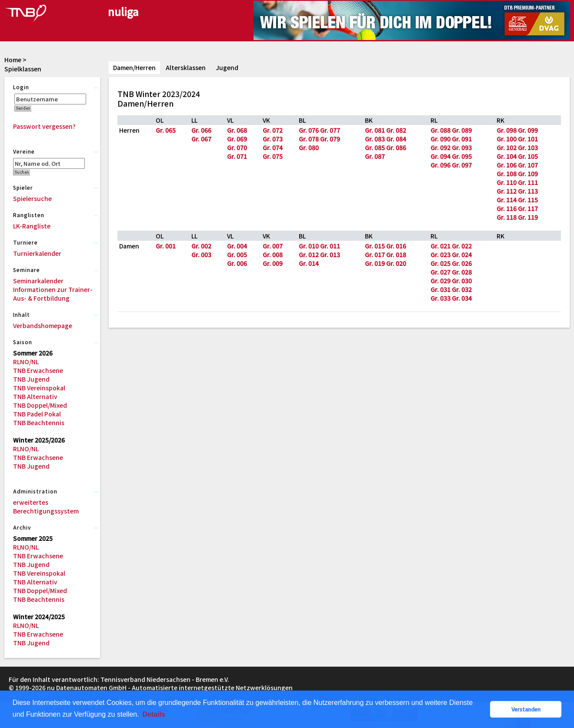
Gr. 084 (396, 139)
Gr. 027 (441, 272)
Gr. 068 (237, 130)
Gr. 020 (396, 263)
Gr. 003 (201, 255)
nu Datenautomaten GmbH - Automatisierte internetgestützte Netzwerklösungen (170, 688)
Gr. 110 (507, 182)
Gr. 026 (462, 263)
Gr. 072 (273, 130)
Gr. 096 (441, 165)
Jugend (227, 67)
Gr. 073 (273, 139)
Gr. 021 (441, 246)
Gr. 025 (441, 263)
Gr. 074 (273, 148)
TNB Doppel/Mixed (40, 405)
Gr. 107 (528, 165)
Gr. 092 (441, 148)
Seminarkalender (38, 281)
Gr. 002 (201, 246)
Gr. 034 (462, 298)
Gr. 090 (441, 139)
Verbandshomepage (43, 325)
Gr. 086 (396, 148)
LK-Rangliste (32, 226)
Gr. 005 (237, 255)
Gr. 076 (309, 130)
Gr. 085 (375, 148)
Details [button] (154, 714)
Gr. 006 (237, 263)
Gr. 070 (237, 148)
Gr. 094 (441, 156)
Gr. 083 (375, 139)
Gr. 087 (375, 156)
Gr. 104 (507, 156)
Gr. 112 (507, 191)
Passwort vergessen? (44, 126)
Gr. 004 (237, 246)
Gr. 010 (309, 246)
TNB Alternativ (35, 396)
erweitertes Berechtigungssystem (46, 507)
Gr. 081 (375, 130)
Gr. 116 (507, 208)
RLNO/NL (26, 362)
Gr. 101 (528, 139)
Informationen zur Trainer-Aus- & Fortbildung (53, 294)
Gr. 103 (528, 148)
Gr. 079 (330, 139)
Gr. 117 (528, 208)
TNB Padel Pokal (37, 414)
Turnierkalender (37, 253)
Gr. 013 (330, 255)
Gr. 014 (309, 263)
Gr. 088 (441, 130)
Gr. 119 (528, 217)
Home (13, 60)
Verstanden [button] (526, 709)
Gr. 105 (528, 156)
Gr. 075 (273, 156)
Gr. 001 (166, 246)
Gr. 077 (330, 130)
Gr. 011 (330, 246)
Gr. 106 (507, 165)
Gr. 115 (528, 200)
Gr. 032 (462, 289)
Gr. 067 (201, 139)
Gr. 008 (273, 255)
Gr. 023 (441, 255)
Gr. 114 (507, 200)
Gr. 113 (528, 191)
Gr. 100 (507, 139)
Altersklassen (186, 67)
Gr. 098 (507, 130)
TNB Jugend (31, 379)
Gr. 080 (309, 148)
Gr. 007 (273, 246)
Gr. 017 (375, 255)
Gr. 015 (375, 246)
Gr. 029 (441, 281)
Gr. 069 (237, 139)
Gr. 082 (396, 130)
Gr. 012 (309, 255)
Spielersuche (32, 198)
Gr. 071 (237, 156)
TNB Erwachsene (38, 370)
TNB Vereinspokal (39, 388)
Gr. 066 (201, 130)
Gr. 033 (441, 298)
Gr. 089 (462, 130)
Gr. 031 (441, 289)
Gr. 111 (528, 182)
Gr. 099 (528, 130)
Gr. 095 (462, 156)
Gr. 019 (375, 263)
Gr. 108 (507, 174)
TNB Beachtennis (39, 423)
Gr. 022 (462, 246)
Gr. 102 (507, 148)
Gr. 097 (462, 165)
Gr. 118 (507, 217)
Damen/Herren (134, 67)
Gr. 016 (396, 246)
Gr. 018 (396, 255)
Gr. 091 (462, 139)
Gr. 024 (462, 255)
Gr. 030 (462, 281)
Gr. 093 (462, 148)
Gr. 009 (273, 263)
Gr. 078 (309, 139)
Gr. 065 (166, 130)
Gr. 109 (528, 174)
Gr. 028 (462, 272)
